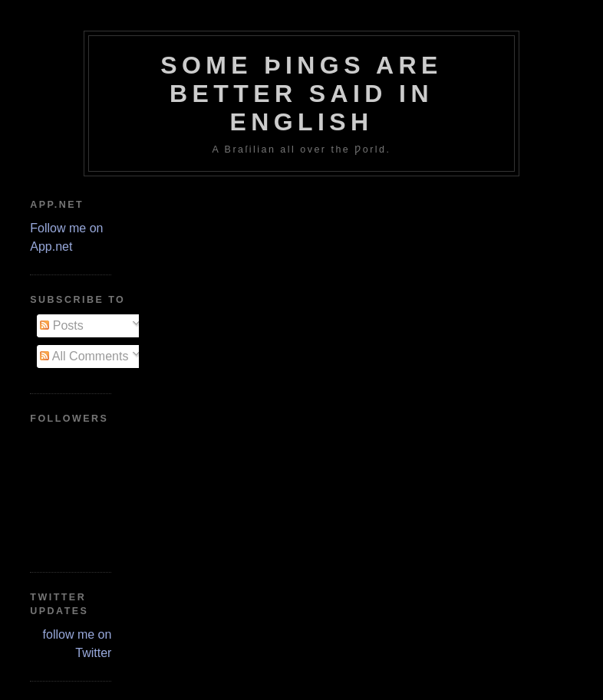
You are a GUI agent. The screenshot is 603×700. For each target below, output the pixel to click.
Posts (61, 325)
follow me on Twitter (77, 644)
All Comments (84, 356)
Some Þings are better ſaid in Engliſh (301, 94)
